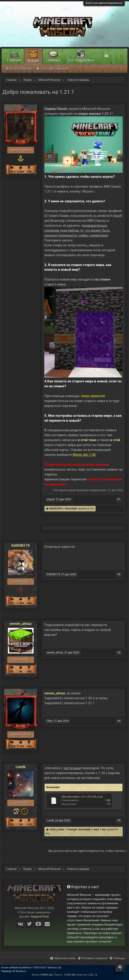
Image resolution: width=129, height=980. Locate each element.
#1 (119, 499)
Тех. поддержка (81, 60)
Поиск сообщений (19, 69)
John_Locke (57, 829)
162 (12, 825)
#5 (119, 821)
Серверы (53, 60)
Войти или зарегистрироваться (104, 3)
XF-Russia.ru (19, 971)
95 (12, 672)
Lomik (21, 767)
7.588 (12, 746)
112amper (71, 829)
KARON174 (20, 546)
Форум (33, 61)
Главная (14, 60)
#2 (119, 574)
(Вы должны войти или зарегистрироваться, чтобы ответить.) (87, 851)
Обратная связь (63, 958)
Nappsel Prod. (40, 916)
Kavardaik (71, 509)
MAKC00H (56, 509)
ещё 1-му (100, 829)
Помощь (117, 958)
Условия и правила (93, 958)
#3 (119, 653)
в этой (115, 440)
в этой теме (87, 440)
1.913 (12, 172)
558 (29, 172)
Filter (50, 721)
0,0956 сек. (47, 975)
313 (29, 825)
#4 (119, 721)
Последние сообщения (53, 69)
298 (29, 672)
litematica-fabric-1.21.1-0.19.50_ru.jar (82, 797)
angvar (51, 499)
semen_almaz (21, 624)
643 (29, 746)
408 (29, 603)
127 (12, 603)
